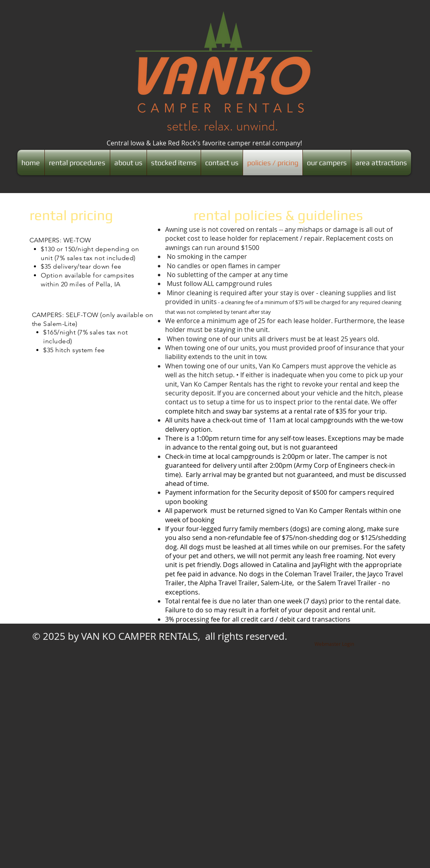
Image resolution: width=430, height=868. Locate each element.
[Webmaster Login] (334, 644)
